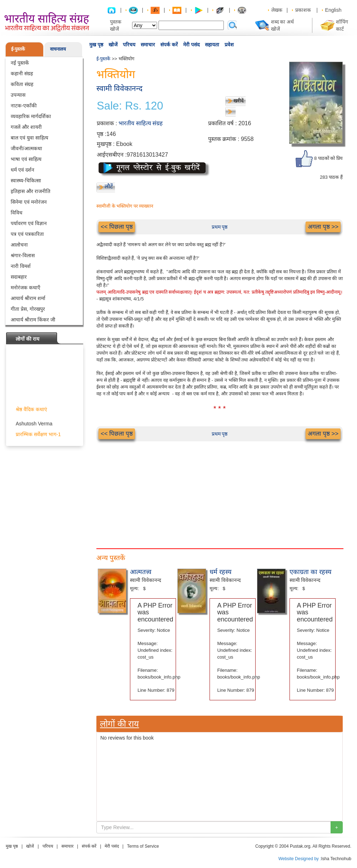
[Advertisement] (220, 491)
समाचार (148, 45)
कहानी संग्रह (22, 73)
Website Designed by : (300, 859)
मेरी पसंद (191, 45)
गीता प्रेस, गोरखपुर (28, 309)
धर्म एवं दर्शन (22, 170)
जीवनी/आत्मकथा (26, 148)
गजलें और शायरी (26, 127)
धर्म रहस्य (220, 572)
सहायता (212, 45)
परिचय (129, 45)
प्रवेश (229, 45)
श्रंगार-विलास (23, 255)
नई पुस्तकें (20, 63)
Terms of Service (143, 846)
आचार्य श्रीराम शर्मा (28, 298)
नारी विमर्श (21, 266)
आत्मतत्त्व (141, 572)
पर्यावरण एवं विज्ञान (29, 223)
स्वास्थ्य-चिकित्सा (26, 181)
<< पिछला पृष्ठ (117, 227)
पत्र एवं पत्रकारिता (27, 234)
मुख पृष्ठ (96, 45)
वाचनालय (58, 49)
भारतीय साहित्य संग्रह (141, 123)
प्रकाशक (303, 10)
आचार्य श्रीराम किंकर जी (33, 320)
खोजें (113, 45)
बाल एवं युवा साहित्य (29, 138)
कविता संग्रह (22, 84)
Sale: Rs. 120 (130, 106)
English (333, 10)
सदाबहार (19, 277)
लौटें (109, 186)
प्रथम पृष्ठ (220, 227)
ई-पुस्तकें (18, 49)
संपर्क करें (169, 45)
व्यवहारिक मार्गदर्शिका (31, 116)
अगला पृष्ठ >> (323, 227)
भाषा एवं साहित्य (26, 159)
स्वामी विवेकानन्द (119, 88)
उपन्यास (18, 95)
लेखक (277, 10)
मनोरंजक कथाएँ (26, 288)
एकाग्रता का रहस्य (310, 572)
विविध (17, 213)
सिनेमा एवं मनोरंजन (29, 202)
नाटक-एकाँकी (24, 106)
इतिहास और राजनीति (31, 191)
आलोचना (19, 245)
